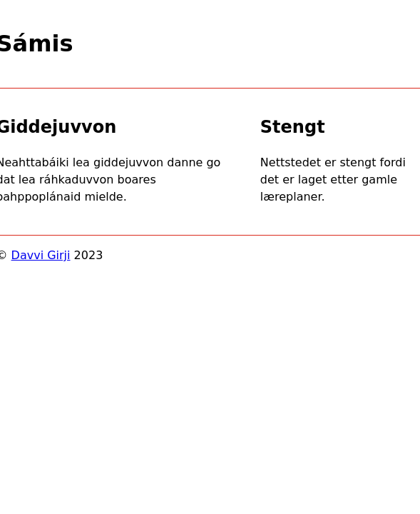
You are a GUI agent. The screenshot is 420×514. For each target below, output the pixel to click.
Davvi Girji (41, 255)
